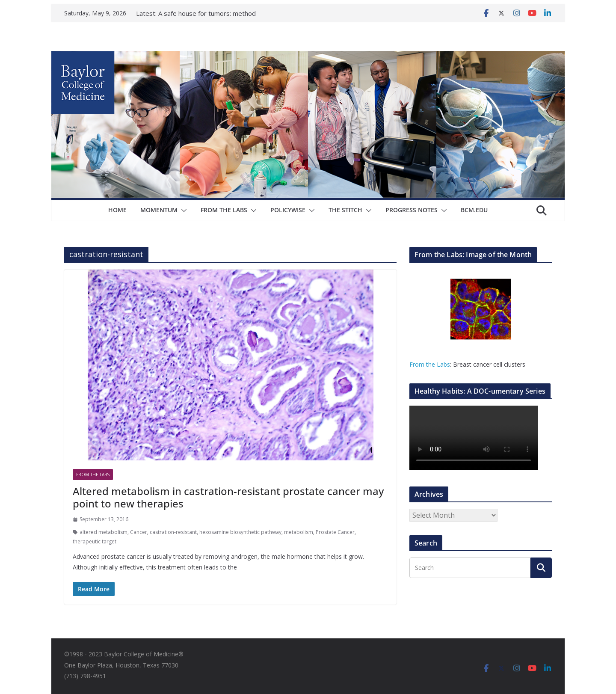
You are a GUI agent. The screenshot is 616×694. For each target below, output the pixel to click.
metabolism (299, 532)
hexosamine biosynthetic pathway (240, 532)
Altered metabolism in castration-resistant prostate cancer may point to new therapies (228, 497)
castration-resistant (173, 532)
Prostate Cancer (335, 532)
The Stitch (345, 210)
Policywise (288, 210)
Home (117, 210)
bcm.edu (474, 210)
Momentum (159, 210)
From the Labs (430, 364)
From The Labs (224, 210)
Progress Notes (412, 210)
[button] (182, 211)
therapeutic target (95, 541)
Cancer (139, 532)
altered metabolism (104, 532)
